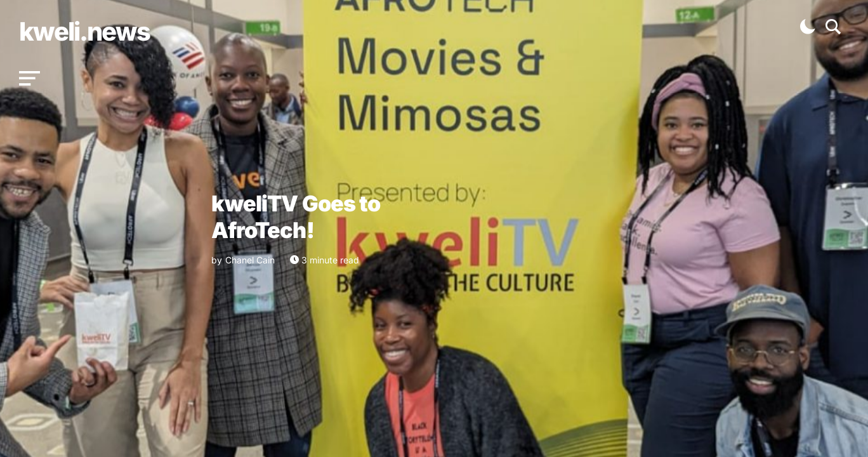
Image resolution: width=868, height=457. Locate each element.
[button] (30, 79)
